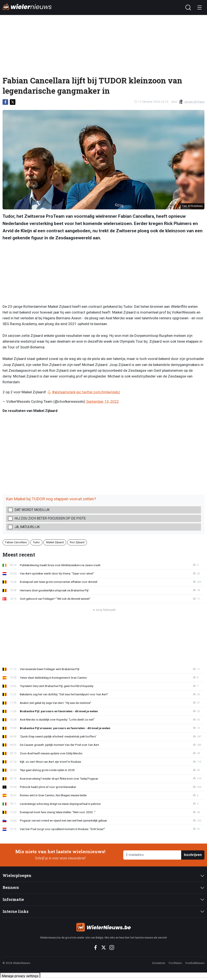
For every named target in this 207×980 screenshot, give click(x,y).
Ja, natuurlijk (27, 527)
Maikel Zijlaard (55, 542)
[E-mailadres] (152, 855)
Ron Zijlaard (77, 542)
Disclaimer (159, 963)
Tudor (36, 542)
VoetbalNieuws (195, 963)
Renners (11, 887)
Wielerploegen (17, 876)
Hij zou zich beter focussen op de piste (50, 518)
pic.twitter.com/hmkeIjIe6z (98, 392)
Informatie (13, 899)
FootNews (175, 963)
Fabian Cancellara (16, 542)
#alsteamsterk (64, 392)
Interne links (15, 911)
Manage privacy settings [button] (20, 976)
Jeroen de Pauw (192, 102)
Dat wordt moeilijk (32, 510)
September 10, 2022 (102, 401)
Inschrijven (193, 855)
